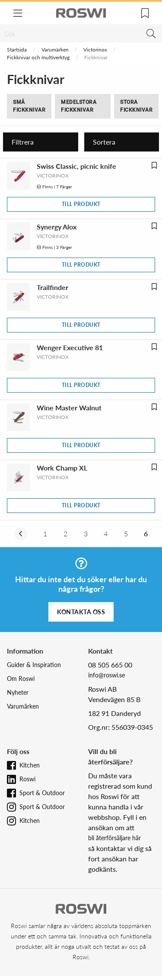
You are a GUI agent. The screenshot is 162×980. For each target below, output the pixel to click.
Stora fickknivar (136, 106)
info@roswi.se (106, 675)
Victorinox (95, 50)
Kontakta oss (81, 612)
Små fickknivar (29, 106)
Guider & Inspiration (34, 665)
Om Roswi (21, 679)
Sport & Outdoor (42, 793)
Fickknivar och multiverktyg (38, 57)
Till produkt (81, 204)
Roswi (27, 779)
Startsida (17, 50)
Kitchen (30, 765)
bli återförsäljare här (114, 838)
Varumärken (55, 50)
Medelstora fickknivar (79, 106)
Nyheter (18, 692)
